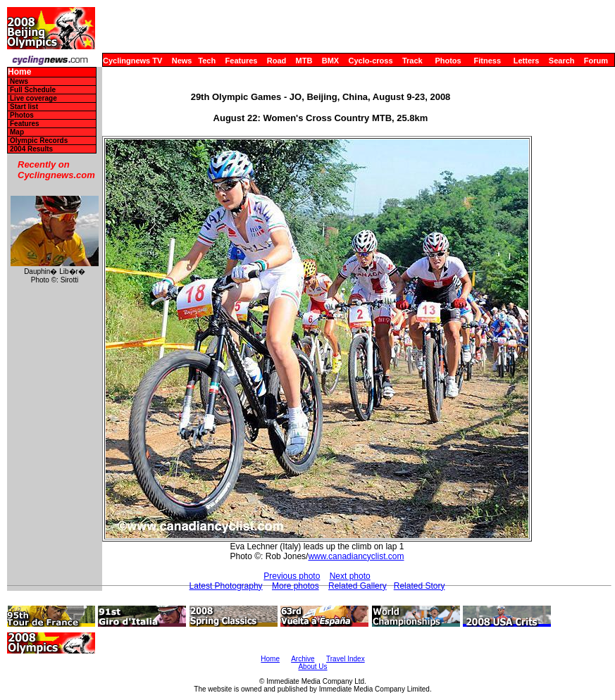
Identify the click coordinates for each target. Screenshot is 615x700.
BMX (330, 61)
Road (277, 61)
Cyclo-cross (371, 61)
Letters (527, 61)
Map (17, 132)
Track (412, 61)
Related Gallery (358, 586)
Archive (303, 659)
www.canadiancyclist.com (356, 556)
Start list (24, 107)
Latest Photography (226, 586)
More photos (296, 586)
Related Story (420, 586)
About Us (312, 667)
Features (242, 61)
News (182, 61)
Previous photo (292, 576)
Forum (596, 61)
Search (562, 61)
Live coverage (33, 98)
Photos (448, 61)
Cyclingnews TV (132, 61)
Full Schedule (33, 90)
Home (19, 72)
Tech (207, 61)
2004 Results (31, 149)
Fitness (487, 61)
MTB (304, 61)
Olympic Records (39, 140)
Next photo (350, 576)
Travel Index (346, 659)
